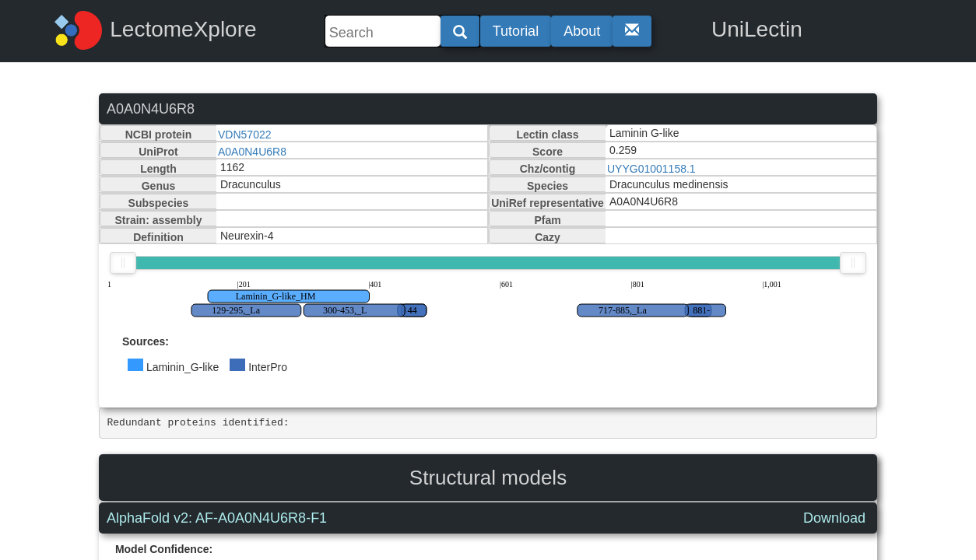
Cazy (548, 237)
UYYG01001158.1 (651, 169)
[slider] (123, 263)
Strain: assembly (158, 220)
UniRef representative (548, 203)
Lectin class (547, 135)
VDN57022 (245, 135)
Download (834, 518)
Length (158, 169)
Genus (159, 186)
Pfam (547, 220)
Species (548, 186)
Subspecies (159, 203)
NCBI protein (159, 135)
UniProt (158, 152)
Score (548, 152)
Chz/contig (548, 169)
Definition (158, 237)
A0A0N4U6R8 (252, 152)
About (582, 31)
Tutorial (516, 31)
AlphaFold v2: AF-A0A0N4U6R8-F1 (217, 518)
